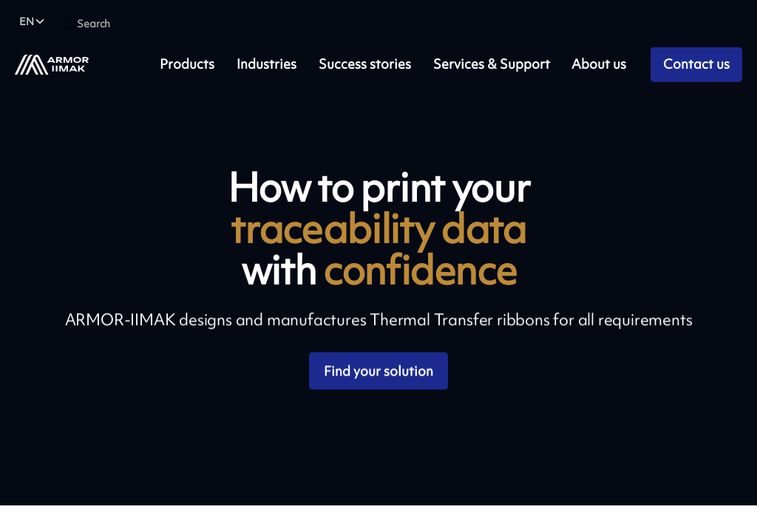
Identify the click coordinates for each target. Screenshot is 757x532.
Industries (267, 64)
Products (187, 64)
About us (599, 64)
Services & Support (492, 64)
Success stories (365, 64)
